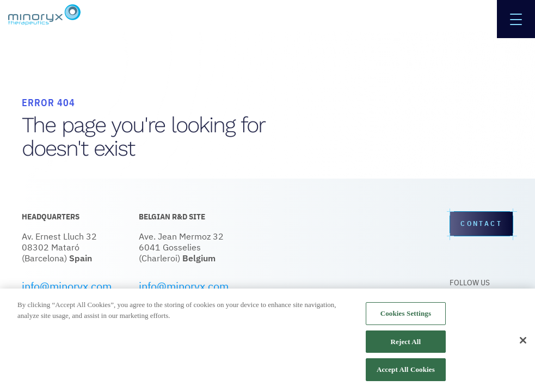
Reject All (406, 342)
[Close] (523, 340)
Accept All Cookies (406, 369)
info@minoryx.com (67, 286)
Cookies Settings (406, 313)
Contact (481, 224)
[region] (267, 340)
